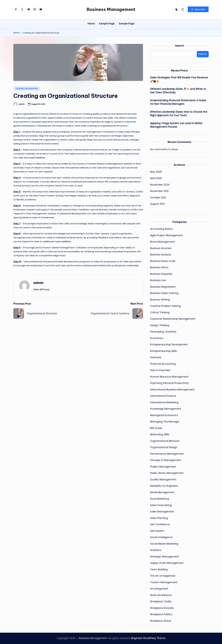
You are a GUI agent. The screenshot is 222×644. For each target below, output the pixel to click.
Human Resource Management (169, 377)
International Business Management (172, 390)
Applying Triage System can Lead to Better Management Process (176, 125)
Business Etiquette (161, 274)
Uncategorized (159, 589)
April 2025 (156, 178)
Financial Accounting (163, 364)
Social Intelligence (161, 537)
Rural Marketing (159, 499)
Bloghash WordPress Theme (148, 638)
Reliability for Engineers (164, 486)
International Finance (163, 396)
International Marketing (164, 402)
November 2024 (160, 185)
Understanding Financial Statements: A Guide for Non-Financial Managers (178, 102)
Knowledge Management (166, 409)
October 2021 (158, 198)
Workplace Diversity (162, 608)
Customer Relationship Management (173, 319)
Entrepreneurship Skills (163, 351)
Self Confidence (160, 524)
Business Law (158, 280)
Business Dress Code (163, 261)
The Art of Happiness (163, 576)
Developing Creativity (163, 332)
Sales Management (162, 512)
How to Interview (160, 370)
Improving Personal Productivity (169, 383)
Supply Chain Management (167, 563)
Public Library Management (167, 473)
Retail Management (162, 492)
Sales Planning (159, 518)
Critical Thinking (160, 312)
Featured (156, 357)
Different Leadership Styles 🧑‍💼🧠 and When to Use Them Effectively (178, 91)
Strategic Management (27, 88)
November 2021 (159, 191)
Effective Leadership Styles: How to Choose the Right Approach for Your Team (179, 114)
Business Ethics (159, 267)
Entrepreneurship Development (169, 345)
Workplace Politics (161, 614)
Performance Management (167, 454)
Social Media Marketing (164, 544)
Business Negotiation (163, 287)
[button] (198, 9)
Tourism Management (164, 582)
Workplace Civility (161, 601)
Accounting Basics (161, 229)
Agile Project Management (166, 235)
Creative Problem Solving (165, 306)
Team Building (159, 569)
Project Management (163, 467)
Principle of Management (166, 460)
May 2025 (156, 172)
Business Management (111, 9)
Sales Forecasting (161, 505)
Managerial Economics (164, 415)
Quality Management (163, 480)
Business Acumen (161, 248)
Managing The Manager (165, 422)
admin (38, 283)
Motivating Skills (160, 434)
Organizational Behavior (165, 441)
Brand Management (162, 242)
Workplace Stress (161, 621)
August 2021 (157, 204)
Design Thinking (160, 325)
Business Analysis (161, 255)
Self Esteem (157, 531)
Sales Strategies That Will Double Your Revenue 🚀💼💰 (179, 79)
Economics (157, 338)
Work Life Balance (161, 595)
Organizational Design (164, 447)
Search (179, 46)
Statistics (156, 550)
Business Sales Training (164, 293)
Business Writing (160, 300)
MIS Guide (156, 428)
